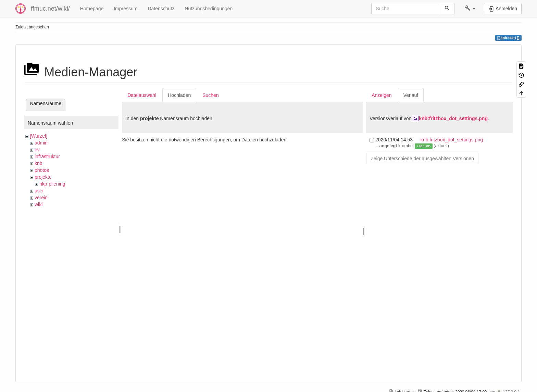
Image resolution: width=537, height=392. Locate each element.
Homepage (92, 9)
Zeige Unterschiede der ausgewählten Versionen (422, 159)
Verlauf (411, 95)
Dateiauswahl (142, 95)
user (39, 191)
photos (42, 170)
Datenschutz (161, 9)
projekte (43, 177)
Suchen (210, 95)
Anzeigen (382, 95)
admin (41, 143)
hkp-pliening (52, 184)
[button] (470, 9)
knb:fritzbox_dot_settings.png (453, 118)
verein (41, 198)
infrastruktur (47, 156)
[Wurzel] (39, 136)
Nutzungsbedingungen (209, 9)
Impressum (126, 9)
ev (37, 150)
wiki (39, 204)
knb (39, 163)
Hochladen (179, 95)
